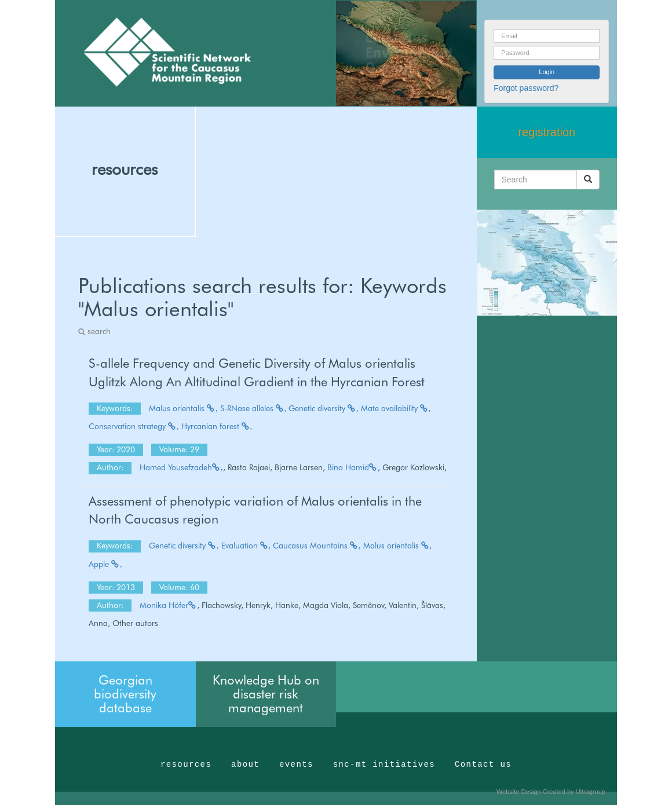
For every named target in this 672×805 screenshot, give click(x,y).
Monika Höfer (168, 605)
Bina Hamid (353, 467)
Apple (105, 564)
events (296, 764)
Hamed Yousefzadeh (181, 467)
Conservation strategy (134, 426)
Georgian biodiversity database (125, 694)
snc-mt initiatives (384, 764)
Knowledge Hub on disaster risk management (266, 694)
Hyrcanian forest (217, 426)
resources (125, 169)
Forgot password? (526, 88)
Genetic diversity (324, 408)
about (245, 764)
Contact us (483, 764)
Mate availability (396, 408)
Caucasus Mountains (317, 546)
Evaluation (246, 546)
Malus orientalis (183, 408)
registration (547, 132)
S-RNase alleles (253, 408)
